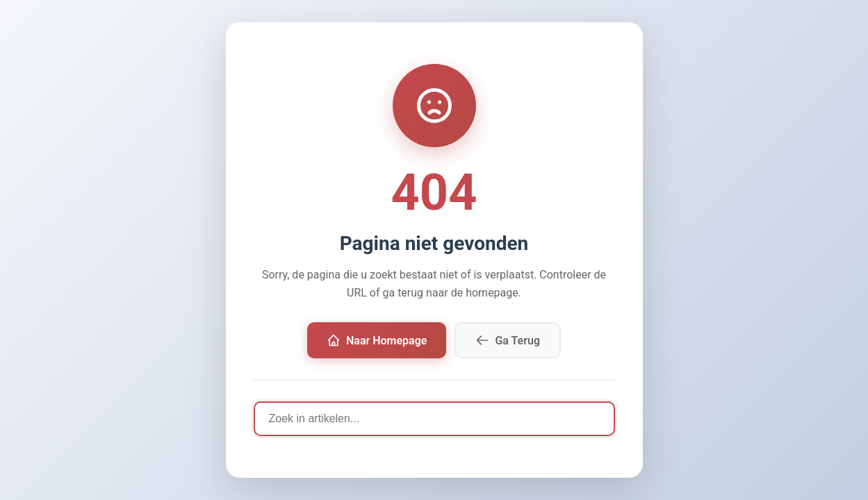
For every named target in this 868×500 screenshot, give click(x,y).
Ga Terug (508, 340)
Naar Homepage (377, 340)
